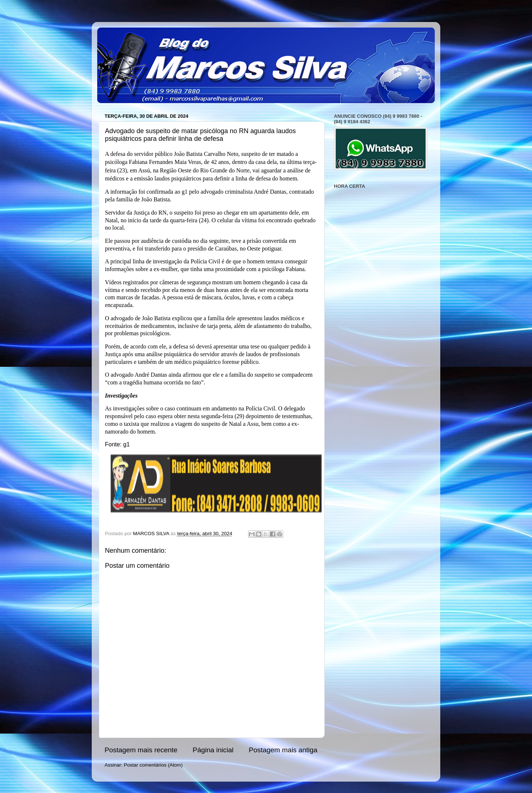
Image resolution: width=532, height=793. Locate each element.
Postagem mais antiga (283, 750)
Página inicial (213, 750)
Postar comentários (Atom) (154, 765)
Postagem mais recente (141, 750)
